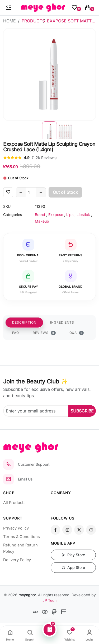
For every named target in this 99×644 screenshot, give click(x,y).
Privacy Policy (16, 528)
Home (10, 21)
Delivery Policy (17, 560)
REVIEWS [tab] (44, 333)
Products (33, 21)
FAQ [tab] (16, 333)
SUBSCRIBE (82, 411)
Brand (40, 215)
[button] (50, 130)
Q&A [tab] (77, 333)
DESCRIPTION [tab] (24, 322)
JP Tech (49, 600)
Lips (70, 215)
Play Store (73, 555)
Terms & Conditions (22, 537)
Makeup (42, 221)
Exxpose (56, 215)
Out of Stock (65, 192)
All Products (14, 503)
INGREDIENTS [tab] (62, 322)
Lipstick (83, 215)
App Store (73, 567)
